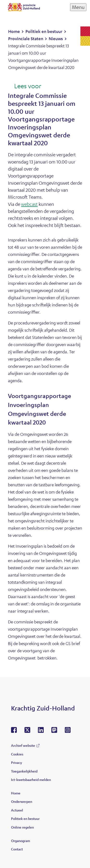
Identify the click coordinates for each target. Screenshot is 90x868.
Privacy (16, 762)
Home (16, 793)
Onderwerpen (22, 801)
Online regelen (22, 827)
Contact (17, 849)
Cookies (17, 754)
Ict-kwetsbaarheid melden (31, 779)
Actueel (17, 810)
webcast (29, 204)
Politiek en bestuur (25, 818)
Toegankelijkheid (24, 771)
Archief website (23, 745)
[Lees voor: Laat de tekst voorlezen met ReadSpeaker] (25, 86)
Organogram (21, 841)
